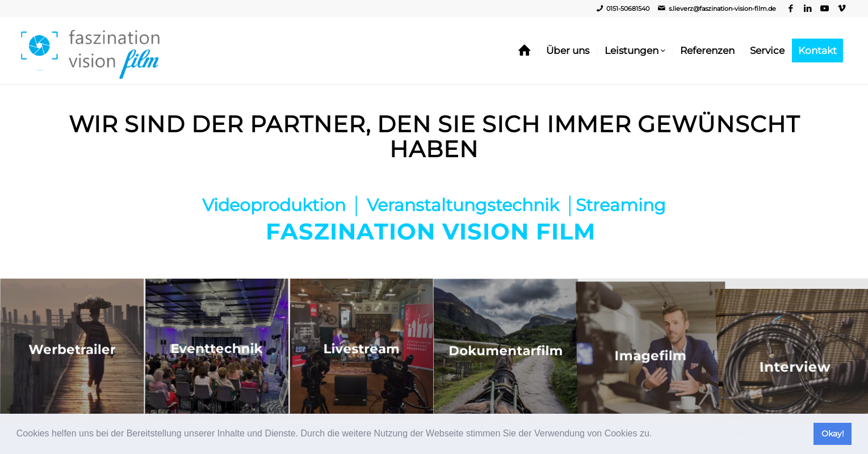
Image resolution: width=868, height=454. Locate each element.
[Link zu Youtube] (825, 9)
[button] (656, 435)
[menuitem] (525, 51)
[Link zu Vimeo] (842, 9)
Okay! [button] (833, 434)
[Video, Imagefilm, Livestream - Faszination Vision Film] (91, 51)
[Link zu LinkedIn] (808, 9)
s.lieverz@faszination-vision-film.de (722, 9)
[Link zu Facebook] (791, 9)
